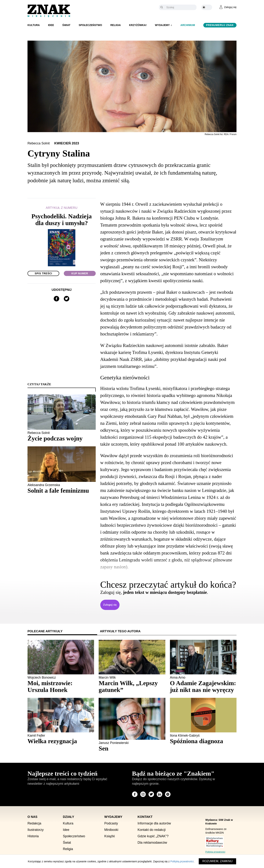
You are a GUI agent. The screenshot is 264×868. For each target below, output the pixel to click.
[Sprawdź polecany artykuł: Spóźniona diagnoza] (203, 741)
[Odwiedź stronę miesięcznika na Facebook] (135, 794)
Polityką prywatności (182, 861)
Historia (33, 836)
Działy (68, 817)
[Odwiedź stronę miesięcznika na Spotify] (168, 794)
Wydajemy (162, 25)
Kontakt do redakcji (152, 830)
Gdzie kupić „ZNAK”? (153, 836)
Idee (51, 25)
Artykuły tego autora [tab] (120, 631)
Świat (66, 25)
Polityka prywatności (215, 852)
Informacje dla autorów (154, 823)
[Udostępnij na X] (67, 299)
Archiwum (188, 25)
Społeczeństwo (90, 25)
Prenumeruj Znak (220, 25)
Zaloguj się (110, 605)
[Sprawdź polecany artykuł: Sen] (132, 748)
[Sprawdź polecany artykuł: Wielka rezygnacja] (61, 741)
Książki (110, 836)
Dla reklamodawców (152, 843)
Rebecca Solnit (39, 143)
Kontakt (145, 817)
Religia (116, 25)
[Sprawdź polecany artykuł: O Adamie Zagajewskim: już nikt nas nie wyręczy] (203, 686)
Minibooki (111, 830)
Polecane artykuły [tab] (45, 631)
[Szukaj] (180, 7)
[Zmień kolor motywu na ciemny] (207, 7)
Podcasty (111, 823)
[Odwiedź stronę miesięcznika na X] (151, 794)
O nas (32, 817)
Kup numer (80, 273)
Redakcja (34, 823)
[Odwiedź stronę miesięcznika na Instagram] (143, 794)
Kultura (34, 25)
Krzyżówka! (138, 25)
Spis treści (43, 273)
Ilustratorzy (36, 830)
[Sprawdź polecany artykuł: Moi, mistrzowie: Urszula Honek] (61, 686)
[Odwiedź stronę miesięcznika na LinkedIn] (159, 794)
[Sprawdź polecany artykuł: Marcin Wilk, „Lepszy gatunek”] (132, 686)
